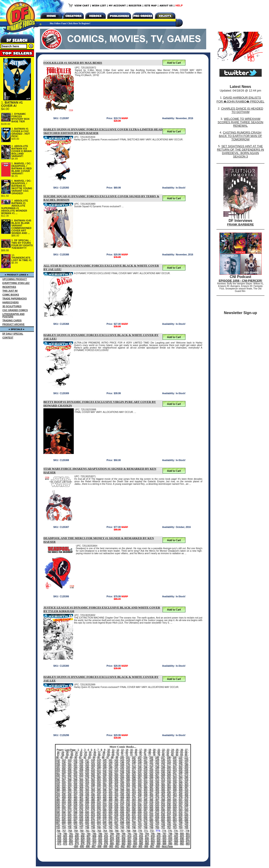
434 (58, 795)
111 (186, 757)
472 (146, 798)
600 (87, 813)
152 (157, 762)
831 (94, 839)
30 (67, 752)
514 (122, 803)
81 (168, 755)
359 (157, 785)
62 (81, 755)
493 (134, 800)
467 (116, 798)
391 (75, 790)
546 (175, 805)
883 (129, 844)
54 (177, 752)
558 (110, 808)
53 (173, 752)
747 (140, 828)
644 (75, 818)
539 (134, 805)
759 (76, 831)
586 (140, 810)
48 (149, 752)
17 (141, 750)
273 (58, 778)
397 (110, 790)
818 (153, 836)
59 (67, 755)
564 (146, 808)
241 (140, 772)
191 (116, 767)
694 (99, 823)
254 (81, 775)
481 (64, 800)
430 (169, 793)
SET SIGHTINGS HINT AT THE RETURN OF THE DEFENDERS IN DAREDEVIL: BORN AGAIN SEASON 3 (240, 151)
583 (122, 810)
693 (93, 823)
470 (134, 798)
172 (140, 765)
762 (93, 831)
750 (157, 828)
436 (70, 795)
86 (57, 757)
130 (163, 760)
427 (151, 793)
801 (188, 834)
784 (88, 834)
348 (93, 785)
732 (186, 825)
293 (175, 778)
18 (145, 750)
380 (146, 788)
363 (181, 785)
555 (93, 808)
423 (128, 793)
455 (181, 795)
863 (147, 841)
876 (88, 844)
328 (110, 783)
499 (169, 800)
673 (110, 820)
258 (105, 775)
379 (140, 788)
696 (110, 823)
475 (163, 798)
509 (93, 803)
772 (152, 831)
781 (71, 834)
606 (122, 813)
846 (182, 839)
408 (175, 790)
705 (163, 823)
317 (181, 780)
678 (140, 820)
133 (181, 760)
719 (110, 825)
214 (116, 770)
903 (129, 846)
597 (70, 813)
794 (147, 834)
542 (151, 805)
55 (182, 752)
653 (128, 818)
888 (159, 844)
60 (72, 755)
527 (64, 805)
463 (93, 798)
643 (70, 818)
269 (169, 775)
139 (81, 762)
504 (64, 803)
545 (169, 805)
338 (169, 783)
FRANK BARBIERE (241, 224)
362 (175, 785)
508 (87, 803)
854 (94, 841)
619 (64, 815)
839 (141, 839)
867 (170, 841)
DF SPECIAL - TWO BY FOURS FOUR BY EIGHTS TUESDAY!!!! (22, 244)
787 (106, 834)
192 (122, 767)
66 (99, 755)
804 (71, 836)
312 (151, 780)
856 (106, 841)
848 (59, 841)
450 (151, 795)
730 (175, 825)
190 (110, 767)
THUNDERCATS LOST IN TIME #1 (21, 259)
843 (165, 839)
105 (151, 757)
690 (75, 823)
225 (181, 770)
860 (129, 841)
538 (128, 805)
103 (140, 757)
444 (116, 795)
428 (157, 793)
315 (169, 780)
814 (129, 836)
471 (140, 798)
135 (58, 762)
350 (105, 785)
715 (87, 825)
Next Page (167, 846)
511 (105, 803)
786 (100, 834)
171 (134, 765)
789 (118, 834)
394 (93, 790)
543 (157, 805)
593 (181, 810)
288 (146, 778)
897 (94, 846)
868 (176, 841)
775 (170, 831)
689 (70, 823)
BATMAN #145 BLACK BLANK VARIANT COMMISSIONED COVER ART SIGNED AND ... (21, 227)
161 (75, 765)
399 (122, 790)
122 (116, 760)
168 (116, 765)
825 (59, 839)
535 (110, 805)
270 (175, 775)
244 (157, 772)
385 (175, 788)
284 (122, 778)
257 (99, 775)
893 (188, 844)
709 (186, 823)
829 (83, 839)
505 (70, 803)
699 (128, 823)
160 (70, 765)
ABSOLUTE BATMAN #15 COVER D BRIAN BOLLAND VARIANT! (21, 151)
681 (157, 820)
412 (64, 793)
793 (141, 834)
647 (93, 818)
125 (134, 760)
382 (157, 788)
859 (124, 841)
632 (140, 815)
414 (75, 793)
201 (175, 767)
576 (81, 810)
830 (88, 839)
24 (173, 750)
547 (181, 805)
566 (157, 808)
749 (151, 828)
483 (75, 800)
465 (105, 798)
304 (105, 780)
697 (116, 823)
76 (145, 755)
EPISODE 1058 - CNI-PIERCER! (241, 281)
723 (134, 825)
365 (58, 788)
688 (64, 823)
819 (159, 836)
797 (165, 834)
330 (122, 783)
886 (147, 844)
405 (157, 790)
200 (169, 767)
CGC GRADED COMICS (15, 310)
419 (105, 793)
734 (64, 828)
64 (90, 755)
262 (128, 775)
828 (77, 839)
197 (151, 767)
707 (175, 823)
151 (151, 762)
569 (175, 808)
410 (186, 790)
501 (181, 800)
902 (123, 846)
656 (146, 818)
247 (175, 772)
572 (58, 810)
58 (63, 755)
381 (151, 788)
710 (58, 825)
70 (117, 755)
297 (64, 780)
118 (93, 760)
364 (186, 785)
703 (151, 823)
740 (99, 828)
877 (94, 844)
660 (169, 818)
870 (188, 841)
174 (151, 765)
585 (134, 810)
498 (163, 800)
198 (157, 767)
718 (105, 825)
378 (134, 788)
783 (83, 834)
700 (134, 823)
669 (87, 820)
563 (140, 808)
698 (122, 823)
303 (99, 780)
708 (181, 823)
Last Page (70, 750)
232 (87, 772)
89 (71, 757)
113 (64, 760)
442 (105, 795)
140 (87, 762)
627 (110, 815)
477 (175, 798)
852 (83, 841)
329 (116, 783)
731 (181, 825)
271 (181, 775)
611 (151, 813)
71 (122, 755)
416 (87, 793)
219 (146, 770)
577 (87, 810)
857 (112, 841)
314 (163, 780)
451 (157, 795)
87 (62, 757)
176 (163, 765)
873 (71, 844)
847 (188, 839)
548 (186, 805)
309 (134, 780)
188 (99, 767)
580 (105, 810)
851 (77, 841)
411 (58, 793)
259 (110, 775)
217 (134, 770)
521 (163, 803)
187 (93, 767)
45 (136, 752)
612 (157, 813)
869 (182, 841)
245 (163, 772)
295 (186, 778)
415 (81, 793)
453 (169, 795)
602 (99, 813)
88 (67, 757)
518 (146, 803)
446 (128, 795)
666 (70, 820)
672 (105, 820)
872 (65, 844)
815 (135, 836)
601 (93, 813)
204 (58, 770)
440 (93, 795)
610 (146, 813)
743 (116, 828)
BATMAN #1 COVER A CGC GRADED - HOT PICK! (21, 132)
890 (170, 844)
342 (58, 785)
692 (87, 823)
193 (128, 767)
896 (88, 846)
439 (87, 795)
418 (99, 793)
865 (159, 841)
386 (181, 788)
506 (75, 803)
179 (181, 765)
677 (134, 820)
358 (151, 785)
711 (64, 825)
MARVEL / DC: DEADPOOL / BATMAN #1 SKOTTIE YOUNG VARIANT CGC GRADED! (22, 187)
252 (70, 775)
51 (163, 752)
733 (58, 828)
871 (59, 844)
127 (146, 760)
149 (140, 762)
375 (116, 788)
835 (118, 839)
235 (105, 772)
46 (140, 752)
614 (169, 813)
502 (186, 800)
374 (110, 788)
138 (75, 762)
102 (134, 757)
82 (173, 755)
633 (146, 815)
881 (118, 844)
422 (122, 793)
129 (157, 760)
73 (131, 755)
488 (105, 800)
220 (151, 770)
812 (118, 836)
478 (181, 798)
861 (135, 841)
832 (100, 839)
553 (81, 808)
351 (110, 785)
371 (93, 788)
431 (175, 793)
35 (90, 752)
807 (88, 836)
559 (116, 808)
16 (136, 750)
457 (58, 798)
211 (99, 770)
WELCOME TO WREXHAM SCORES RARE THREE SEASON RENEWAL (240, 122)
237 (116, 772)
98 (112, 757)
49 (154, 752)
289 (151, 778)
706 (169, 823)
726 (151, 825)
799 (176, 834)
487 (99, 800)
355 (134, 785)
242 (146, 772)
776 (176, 831)
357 (146, 785)
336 (157, 783)
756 (58, 831)
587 (146, 810)
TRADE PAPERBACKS (15, 299)
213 (110, 770)
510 (99, 803)
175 (157, 765)
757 (64, 831)
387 (186, 788)
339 (175, 783)
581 (110, 810)
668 (81, 820)
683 (169, 820)
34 (86, 752)
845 (176, 839)
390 (70, 790)
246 (169, 772)
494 (140, 800)
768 (128, 831)
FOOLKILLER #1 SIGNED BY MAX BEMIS (73, 63)
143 (105, 762)
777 (182, 831)
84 (182, 755)
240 (134, 772)
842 (159, 839)
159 (64, 765)
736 (75, 828)
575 (75, 810)
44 (131, 752)
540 (140, 805)
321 (70, 783)
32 (76, 752)
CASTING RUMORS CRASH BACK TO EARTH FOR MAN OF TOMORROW (240, 136)
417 (93, 793)
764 (105, 831)
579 (99, 810)
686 (186, 820)
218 (140, 770)
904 (135, 846)
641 (58, 818)
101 (128, 757)
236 (110, 772)
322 (75, 783)
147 (128, 762)
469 (128, 798)
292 (169, 778)
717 (99, 825)
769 (134, 831)
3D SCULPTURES (12, 306)
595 (58, 813)
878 (100, 844)
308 (128, 780)
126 (140, 760)
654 (134, 818)
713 (75, 825)
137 (70, 762)
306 (116, 780)
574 (70, 810)
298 (70, 780)
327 (105, 783)
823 (182, 836)
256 (93, 775)
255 (87, 775)
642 (64, 818)
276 (75, 778)
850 (71, 841)
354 (128, 785)
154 (169, 762)
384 (169, 788)
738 (87, 828)
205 (64, 770)
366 (64, 788)
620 (70, 815)
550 (64, 808)
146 (122, 762)
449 (146, 795)
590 (163, 810)
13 (122, 750)
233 (93, 772)
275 (70, 778)
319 (58, 783)
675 (122, 820)
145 (116, 762)
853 (88, 841)
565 (151, 808)
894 (76, 846)
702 (146, 823)
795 (153, 834)
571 (186, 808)
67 (104, 755)
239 (128, 772)
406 (163, 790)
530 (81, 805)
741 (105, 828)
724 (140, 825)
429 (163, 793)
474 (157, 798)
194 (134, 767)
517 (140, 803)
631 (134, 815)
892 (182, 844)
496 (151, 800)
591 (169, 810)
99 (117, 757)
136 (64, 762)
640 (186, 815)
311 (146, 780)
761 (88, 831)
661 (175, 818)
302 (93, 780)
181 (58, 767)
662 (181, 818)
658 (157, 818)
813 (124, 836)
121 (110, 760)
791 (129, 834)
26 (182, 750)
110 (181, 757)
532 (93, 805)
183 (70, 767)
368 (75, 788)
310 (140, 780)
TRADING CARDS (12, 321)
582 (116, 810)
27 (186, 750)
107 (163, 757)
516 (134, 803)
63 (86, 755)
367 (70, 788)
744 (122, 828)
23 (168, 750)
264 (140, 775)
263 (134, 775)
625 (99, 815)
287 (140, 778)
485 (87, 800)
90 (76, 757)
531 (87, 805)
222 (163, 770)
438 (81, 795)
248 (181, 772)
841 (153, 839)
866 (165, 841)
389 (64, 790)
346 (81, 785)
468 (122, 798)
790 (124, 834)
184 (75, 767)
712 (70, 825)
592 (175, 810)
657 (151, 818)
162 (81, 765)
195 (140, 767)
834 (112, 839)
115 (75, 760)
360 (163, 785)
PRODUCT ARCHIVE (14, 324)
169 (122, 765)
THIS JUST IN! (10, 291)
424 (134, 793)
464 (99, 798)
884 (135, 844)
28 (58, 752)
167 (110, 765)
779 (59, 834)
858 (118, 841)
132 (175, 760)
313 (157, 780)
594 (186, 810)
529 (75, 805)
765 (111, 831)
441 (99, 795)
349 (99, 785)
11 (113, 750)
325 (93, 783)
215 (122, 770)
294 (181, 778)
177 (169, 765)
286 (134, 778)
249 (186, 772)
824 (188, 836)
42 (122, 752)
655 (140, 818)
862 (141, 841)
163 (87, 765)
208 (81, 770)
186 (87, 767)
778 (187, 831)
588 (151, 810)
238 (122, 772)
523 (175, 803)
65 (95, 755)
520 (157, 803)
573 (64, 810)
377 (128, 788)
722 (128, 825)
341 (186, 783)
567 (163, 808)
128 (151, 760)
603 (105, 813)
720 (116, 825)
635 (157, 815)
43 (127, 752)
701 (140, 823)
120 (105, 760)
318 (186, 780)
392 (81, 790)
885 (141, 844)
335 (151, 783)
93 (89, 757)
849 (65, 841)
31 (72, 752)
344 (70, 785)
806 (83, 836)
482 (70, 800)
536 (116, 805)
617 (186, 813)
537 (122, 805)
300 (81, 780)
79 (159, 755)
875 (83, 844)
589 (157, 810)
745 (128, 828)
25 (177, 750)
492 (128, 800)
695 (105, 823)
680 (151, 820)
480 (58, 800)
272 (186, 775)
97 (108, 757)
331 (128, 783)
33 (81, 752)
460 (75, 798)
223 (169, 770)
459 (70, 798)
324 (87, 783)
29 (63, 752)
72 (127, 755)
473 (151, 798)
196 (146, 767)
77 (149, 755)
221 (157, 770)
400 (128, 790)
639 (181, 815)
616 (181, 813)
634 (151, 815)
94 (94, 757)
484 (81, 800)
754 (181, 828)
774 (164, 831)
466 (110, 798)
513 (116, 803)
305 (110, 780)
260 (116, 775)
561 (128, 808)
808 (94, 836)
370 (87, 788)
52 (168, 752)
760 (82, 831)
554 (87, 808)
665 (64, 820)
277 (81, 778)
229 (70, 772)
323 (81, 783)
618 (58, 815)
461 (81, 798)
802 (59, 836)
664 (58, 820)
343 (64, 785)
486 (93, 800)
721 (122, 825)
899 (105, 846)
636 (163, 815)
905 (140, 846)
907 (152, 846)
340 (181, 783)
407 (169, 790)
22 (163, 750)
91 (80, 757)
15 (131, 750)
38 (104, 752)
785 (94, 834)
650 (110, 818)
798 (170, 834)
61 (76, 755)
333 (140, 783)
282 (110, 778)
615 (175, 813)
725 (146, 825)
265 (146, 775)
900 (111, 846)
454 (175, 795)
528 (70, 805)
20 (154, 750)
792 (135, 834)
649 (105, 818)
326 (99, 783)
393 (87, 790)
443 (110, 795)
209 (87, 770)
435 (64, 795)
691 (81, 823)
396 (105, 790)
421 (116, 793)
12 (118, 750)
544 (163, 805)
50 (159, 752)
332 (134, 783)
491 (122, 800)
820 (165, 836)
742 (110, 828)
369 (81, 788)
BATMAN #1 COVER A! (12, 104)
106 (157, 757)
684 (175, 820)
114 (70, 760)
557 (105, 808)
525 (186, 803)
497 (157, 800)
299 (75, 780)
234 (99, 772)
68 (108, 755)
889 (165, 844)
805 (77, 836)
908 (158, 846)
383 (163, 788)
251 (64, 775)
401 (134, 790)
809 (100, 836)
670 (93, 820)
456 (186, 795)
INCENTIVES (9, 287)
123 (122, 760)
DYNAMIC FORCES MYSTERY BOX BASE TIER (20, 118)
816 (141, 836)
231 (81, 772)
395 (99, 790)
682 (163, 820)
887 (153, 844)
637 (169, 815)
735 (70, 828)
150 (146, 762)
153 (163, 762)
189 (105, 767)
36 (95, 752)
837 (129, 839)
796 (159, 834)
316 (175, 780)
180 (186, 765)
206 (70, 770)
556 (99, 808)
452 (163, 795)
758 (70, 831)
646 (87, 818)
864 (153, 841)
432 (181, 793)
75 (140, 755)
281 (105, 778)
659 (163, 818)
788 (112, 834)
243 (151, 772)
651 (116, 818)
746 (134, 828)
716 (93, 825)
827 (71, 839)
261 (122, 775)
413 (70, 793)
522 (169, 803)
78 (154, 755)
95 (99, 757)
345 (75, 785)
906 (146, 846)
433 (186, 793)
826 (65, 839)
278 (87, 778)
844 (170, 839)
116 (81, 760)
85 (186, 755)
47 (145, 752)
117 (87, 760)
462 (87, 798)
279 (93, 778)
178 (175, 765)
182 (64, 767)
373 (105, 788)
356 (140, 785)
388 (58, 790)
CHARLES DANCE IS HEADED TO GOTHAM (242, 110)
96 (103, 757)
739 (93, 828)
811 (112, 836)
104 (145, 757)
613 (163, 813)
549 (58, 808)
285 (128, 778)
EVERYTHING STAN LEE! (16, 283)
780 (65, 834)
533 (99, 805)
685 (181, 820)
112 (58, 760)
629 (122, 815)
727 (157, 825)
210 (93, 770)
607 (128, 813)
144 (110, 762)
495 (146, 800)
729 (169, 825)
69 (113, 755)
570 (181, 808)
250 (58, 775)
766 (117, 831)
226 (186, 770)
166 (105, 765)
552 (75, 808)
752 (169, 828)
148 (134, 762)
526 (58, 805)
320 (64, 783)
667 (75, 820)
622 (81, 815)
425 (140, 793)
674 (116, 820)
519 (151, 803)
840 (147, 839)
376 (122, 788)
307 (122, 780)
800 (182, 834)
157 (186, 762)
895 (82, 846)
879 (106, 844)
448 (140, 795)
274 (64, 778)
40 (113, 752)
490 (116, 800)
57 (58, 755)
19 (150, 750)
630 (128, 815)
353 (122, 785)
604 (110, 813)
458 (64, 798)
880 (112, 844)
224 (175, 770)
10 (109, 750)
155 (175, 762)
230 (75, 772)
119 (99, 760)
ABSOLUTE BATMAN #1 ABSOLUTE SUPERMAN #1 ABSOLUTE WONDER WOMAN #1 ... (15, 207)
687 (58, 823)
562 (134, 808)
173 (146, 765)
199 (163, 767)
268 (163, 775)
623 (87, 815)
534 (105, 805)
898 (99, 846)
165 (99, 765)
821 (170, 836)
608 (134, 813)
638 (175, 815)
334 (146, 783)
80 (163, 755)
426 (146, 793)
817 (147, 836)
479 (186, 798)
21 (159, 750)
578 (93, 810)
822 (176, 836)
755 (186, 828)
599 (81, 813)
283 (116, 778)
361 (169, 785)
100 (122, 757)
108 (169, 757)
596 (64, 813)
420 (110, 793)
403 (146, 790)
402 (140, 790)
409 (181, 790)
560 (122, 808)
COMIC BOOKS (11, 295)
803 (65, 836)
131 (169, 760)
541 (146, 805)
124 (128, 760)
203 (186, 767)
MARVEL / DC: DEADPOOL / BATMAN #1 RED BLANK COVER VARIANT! (21, 168)
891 (176, 844)
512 (110, 803)
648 (99, 818)
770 (140, 831)
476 (169, 798)
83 (177, 755)
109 (175, 757)
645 (81, 818)
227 (58, 772)
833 (106, 839)
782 (77, 834)
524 (181, 803)
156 (181, 762)
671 (99, 820)
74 (136, 755)
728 (163, 825)
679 (146, 820)
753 (175, 828)
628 (116, 815)
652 (122, 818)
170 (128, 765)
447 (134, 795)
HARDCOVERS (11, 303)
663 (186, 818)
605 (116, 813)
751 (163, 828)
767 (123, 831)
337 (163, 783)
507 (81, 803)
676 (128, 820)
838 (135, 839)
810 (106, 836)
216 (128, 770)
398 (116, 790)
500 (175, 800)
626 (105, 815)
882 (124, 844)
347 (87, 785)
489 (110, 800)
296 (58, 780)
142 (99, 762)
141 (93, 762)
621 (75, 815)
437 (75, 795)
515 (128, 803)
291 (163, 778)
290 (157, 778)
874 (77, 844)
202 (181, 767)
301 (87, 780)
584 (128, 810)
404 (151, 790)
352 (116, 785)
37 (99, 752)
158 (58, 765)
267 (157, 775)
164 (93, 765)
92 (85, 757)
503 (58, 803)
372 (99, 788)
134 (186, 760)
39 (108, 752)
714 (81, 825)
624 (93, 815)
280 (99, 778)
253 (75, 775)
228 (64, 772)
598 (75, 813)
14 (127, 750)
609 (140, 813)
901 (117, 846)
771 (146, 831)
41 (117, 752)
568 (169, 808)
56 (186, 752)
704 (157, 823)
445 (122, 795)
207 (75, 770)
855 (100, 841)
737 (81, 828)
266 (151, 775)
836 (124, 839)
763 (99, 831)
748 (146, 828)
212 (105, 770)
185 (81, 767)
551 (70, 808)
